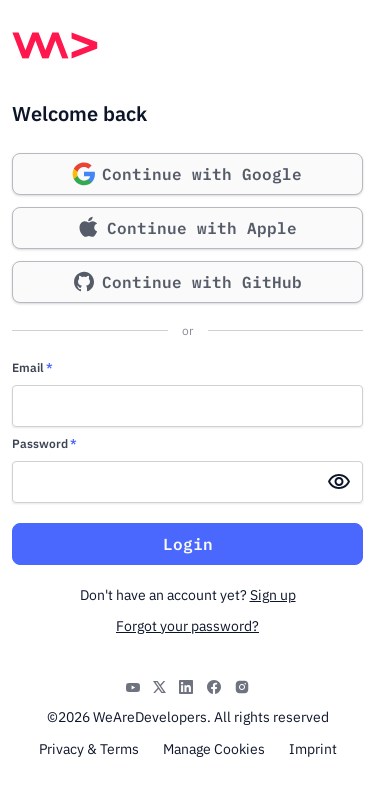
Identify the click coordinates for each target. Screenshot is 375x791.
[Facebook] (214, 685)
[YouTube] (133, 685)
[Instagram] (242, 685)
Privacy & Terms (89, 749)
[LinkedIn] (186, 685)
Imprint (313, 749)
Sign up (273, 595)
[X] (159, 685)
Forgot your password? (187, 626)
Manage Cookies (214, 749)
